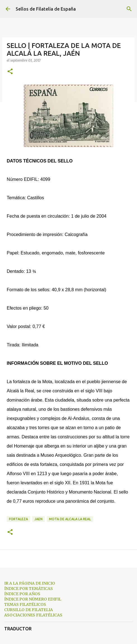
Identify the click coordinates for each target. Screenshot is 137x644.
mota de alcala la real (70, 519)
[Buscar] (129, 9)
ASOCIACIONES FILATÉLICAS (33, 615)
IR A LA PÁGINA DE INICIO (30, 583)
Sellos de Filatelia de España (46, 9)
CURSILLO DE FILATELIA (29, 610)
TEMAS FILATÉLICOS (25, 604)
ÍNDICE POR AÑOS (22, 594)
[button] (10, 72)
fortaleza (18, 519)
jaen (38, 519)
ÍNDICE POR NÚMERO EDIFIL (33, 599)
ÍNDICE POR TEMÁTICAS (29, 589)
